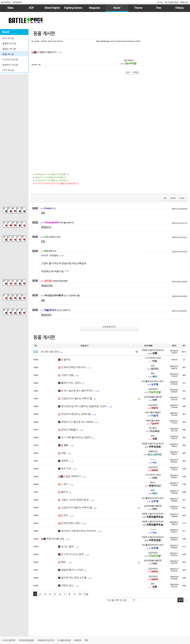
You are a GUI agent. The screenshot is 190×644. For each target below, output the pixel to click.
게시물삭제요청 (64, 640)
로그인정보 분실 (171, 2)
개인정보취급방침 (26, 640)
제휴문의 (78, 640)
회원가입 (184, 2)
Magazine (95, 8)
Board (117, 8)
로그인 (160, 2)
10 (80, 594)
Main (10, 8)
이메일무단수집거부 (45, 640)
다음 (86, 594)
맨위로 (173, 198)
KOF (31, 8)
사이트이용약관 (9, 640)
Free (159, 8)
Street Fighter (52, 8)
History (179, 8)
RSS (86, 640)
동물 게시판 (44, 34)
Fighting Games (73, 8)
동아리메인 (6, 2)
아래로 (136, 72)
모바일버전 (17, 2)
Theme (138, 8)
